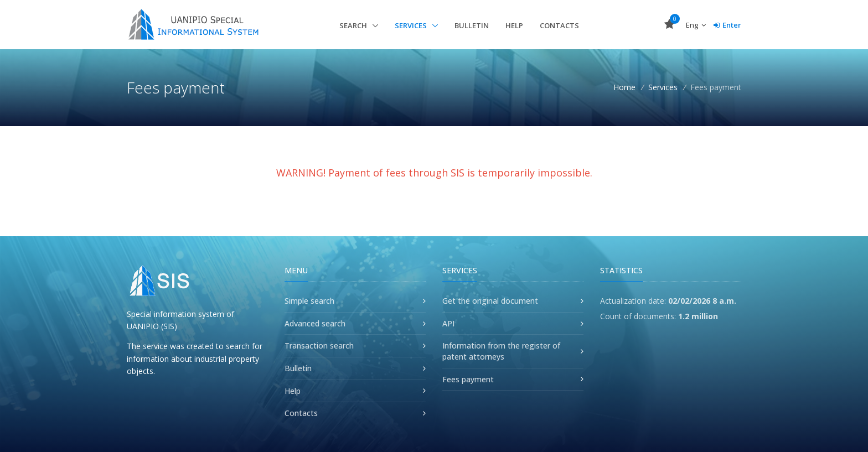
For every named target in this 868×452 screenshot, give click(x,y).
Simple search (309, 301)
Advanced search (315, 323)
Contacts (559, 25)
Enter (727, 25)
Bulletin (472, 25)
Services (412, 25)
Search (354, 25)
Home (624, 87)
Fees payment (468, 379)
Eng (696, 25)
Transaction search (319, 346)
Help (514, 25)
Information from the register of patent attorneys (501, 351)
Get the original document (490, 301)
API (448, 323)
